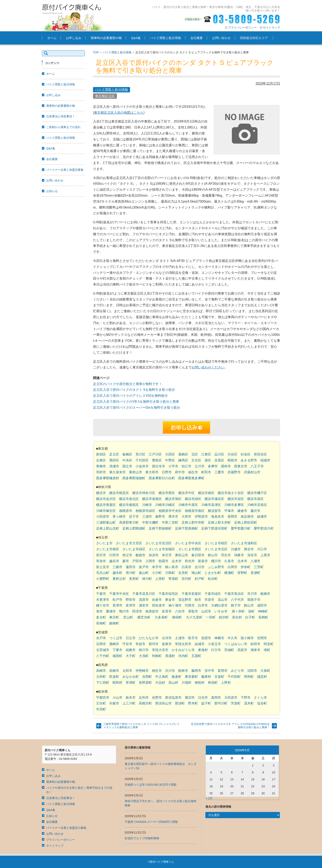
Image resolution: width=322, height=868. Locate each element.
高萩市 (242, 650)
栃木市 (131, 698)
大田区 (170, 454)
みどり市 (237, 671)
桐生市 (157, 671)
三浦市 (147, 517)
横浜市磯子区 (257, 493)
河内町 (183, 656)
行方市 (216, 650)
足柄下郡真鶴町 (186, 528)
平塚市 (229, 511)
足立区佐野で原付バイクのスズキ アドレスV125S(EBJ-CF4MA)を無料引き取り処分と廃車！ (230, 726)
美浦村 (170, 656)
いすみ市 (221, 611)
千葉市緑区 (213, 594)
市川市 (252, 594)
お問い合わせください (208, 367)
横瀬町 (229, 573)
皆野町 (242, 573)
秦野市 (160, 517)
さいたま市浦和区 (244, 543)
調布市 (226, 466)
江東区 (206, 454)
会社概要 (197, 38)
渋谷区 (232, 454)
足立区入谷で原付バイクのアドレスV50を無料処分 (130, 396)
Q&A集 (136, 38)
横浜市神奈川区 (144, 493)
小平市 (173, 466)
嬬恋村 (262, 677)
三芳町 (259, 567)
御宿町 (177, 617)
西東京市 (241, 466)
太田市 (127, 671)
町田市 (206, 472)
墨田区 (114, 460)
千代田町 (234, 677)
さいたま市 (104, 543)
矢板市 (114, 703)
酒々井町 (238, 611)
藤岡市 (196, 671)
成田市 (262, 605)
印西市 (190, 605)
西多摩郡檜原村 (108, 478)
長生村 (237, 617)
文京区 (196, 460)
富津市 (131, 605)
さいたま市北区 (216, 549)
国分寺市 (159, 466)
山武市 (206, 611)
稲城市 (265, 460)
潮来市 (255, 650)
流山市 (223, 600)
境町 (267, 650)
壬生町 (101, 703)
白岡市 (232, 567)
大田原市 (231, 698)
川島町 (170, 573)
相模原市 (126, 511)
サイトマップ (271, 28)
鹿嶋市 (114, 644)
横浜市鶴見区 (119, 493)
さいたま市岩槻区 (162, 549)
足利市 (144, 698)
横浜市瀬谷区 (214, 499)
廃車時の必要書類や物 (106, 38)
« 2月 (209, 798)
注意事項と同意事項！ (61, 116)
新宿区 (101, 454)
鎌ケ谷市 (103, 605)
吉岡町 (147, 677)
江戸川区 (155, 454)
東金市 (170, 600)
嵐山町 (144, 573)
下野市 (246, 698)
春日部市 (198, 555)
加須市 (154, 555)
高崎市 (101, 671)
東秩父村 (119, 579)
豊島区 (157, 460)
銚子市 (236, 605)
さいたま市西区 (190, 549)
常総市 (140, 644)
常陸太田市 (183, 644)
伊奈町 (246, 567)
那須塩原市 (173, 698)
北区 (195, 454)
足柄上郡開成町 (134, 528)
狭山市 (213, 555)
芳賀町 (236, 703)
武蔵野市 (234, 472)
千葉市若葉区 (191, 594)
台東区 (101, 460)
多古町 (101, 617)
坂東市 (167, 644)
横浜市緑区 (193, 499)
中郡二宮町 (170, 522)
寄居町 (173, 579)
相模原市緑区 (145, 511)
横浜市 (101, 493)
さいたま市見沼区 (159, 543)
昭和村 (117, 683)
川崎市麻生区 (106, 511)
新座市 (203, 561)
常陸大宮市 (160, 650)
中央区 (127, 460)
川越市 (236, 549)
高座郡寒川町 (129, 522)
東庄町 (114, 617)
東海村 (203, 650)
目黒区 (219, 460)
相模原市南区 (195, 511)
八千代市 (237, 600)
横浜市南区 (206, 493)
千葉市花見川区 (144, 594)
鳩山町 (196, 573)
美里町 (134, 579)
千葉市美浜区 (234, 594)
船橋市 (265, 594)
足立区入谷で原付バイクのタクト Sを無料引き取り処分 (134, 390)
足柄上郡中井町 (193, 522)
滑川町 (131, 573)
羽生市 (226, 555)
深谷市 (252, 555)
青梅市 (101, 466)
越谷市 (114, 561)
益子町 (206, 703)
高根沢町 (145, 703)
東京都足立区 (105, 96)
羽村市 (101, 472)
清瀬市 (114, 466)
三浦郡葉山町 (106, 522)
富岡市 (223, 671)
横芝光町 (144, 617)
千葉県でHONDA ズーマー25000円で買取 (151, 822)
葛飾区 (183, 454)
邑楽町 (114, 677)
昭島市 (232, 460)
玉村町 (101, 677)
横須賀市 (214, 511)
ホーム (52, 38)
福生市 (193, 472)
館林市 (183, 671)
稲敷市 (131, 650)
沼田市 (252, 671)
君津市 (117, 605)
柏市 (198, 600)
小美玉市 (214, 644)
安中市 (209, 671)
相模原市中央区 (170, 511)
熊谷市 (249, 549)
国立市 (127, 466)
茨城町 (229, 650)
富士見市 (103, 567)
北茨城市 (103, 650)
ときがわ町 (213, 573)
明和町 (249, 677)
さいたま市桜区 (216, 543)
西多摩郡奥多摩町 (191, 478)
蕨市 (126, 561)
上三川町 (129, 703)
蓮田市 (131, 567)
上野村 (226, 683)
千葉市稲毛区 (168, 594)
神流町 (213, 683)
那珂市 (154, 644)
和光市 (190, 561)
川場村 (186, 683)
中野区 (170, 460)
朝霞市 (163, 561)
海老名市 (218, 517)
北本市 (242, 561)
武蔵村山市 (252, 472)
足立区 (114, 454)
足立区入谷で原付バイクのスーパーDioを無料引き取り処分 (137, 408)
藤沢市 (255, 511)
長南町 (101, 623)
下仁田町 (103, 683)
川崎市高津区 (211, 505)
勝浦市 (111, 611)
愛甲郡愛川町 (241, 528)
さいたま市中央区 (188, 543)
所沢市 (101, 555)
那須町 (180, 703)
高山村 (173, 683)
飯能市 (140, 555)
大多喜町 (161, 617)
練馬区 (183, 460)
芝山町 (128, 617)
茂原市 (144, 600)
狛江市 (186, 466)
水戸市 (101, 638)
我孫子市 (254, 600)
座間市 (232, 517)
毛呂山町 (103, 573)
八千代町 (103, 656)
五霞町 (196, 656)
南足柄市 (247, 517)
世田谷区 (260, 454)
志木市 (177, 561)
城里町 (117, 656)
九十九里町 (194, 617)
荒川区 (140, 454)
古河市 (167, 638)
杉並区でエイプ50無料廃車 (142, 838)
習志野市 (185, 600)
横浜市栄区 (236, 499)
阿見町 (269, 644)
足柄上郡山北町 (108, 528)
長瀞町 (255, 573)
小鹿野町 (103, 579)
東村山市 (136, 472)
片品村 (160, 683)
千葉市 (101, 594)
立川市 (200, 466)
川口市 (262, 549)
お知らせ (52, 191)
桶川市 (216, 561)
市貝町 (101, 709)
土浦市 (180, 638)
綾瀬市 (262, 517)
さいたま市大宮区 (129, 543)
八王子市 (257, 466)
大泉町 (265, 671)
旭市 (99, 611)
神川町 (147, 579)
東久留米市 (117, 472)
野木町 (193, 703)
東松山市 (182, 555)
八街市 (180, 611)
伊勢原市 (201, 517)
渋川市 (170, 671)
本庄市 (167, 555)
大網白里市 (219, 605)
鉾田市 (255, 644)
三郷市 (117, 567)
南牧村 (200, 683)
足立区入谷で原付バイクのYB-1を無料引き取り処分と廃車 (136, 402)
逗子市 (134, 517)
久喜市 (229, 561)
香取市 (193, 611)
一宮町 (211, 617)
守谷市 (127, 644)
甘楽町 (219, 677)
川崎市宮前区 (257, 505)
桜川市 (144, 650)
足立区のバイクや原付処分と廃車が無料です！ (128, 384)
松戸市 (117, 600)
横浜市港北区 (129, 499)
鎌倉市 (242, 511)
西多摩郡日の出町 (162, 478)
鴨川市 (124, 611)
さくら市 (260, 698)
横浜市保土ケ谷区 (231, 493)
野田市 (131, 600)
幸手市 (157, 567)
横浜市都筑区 (129, 505)
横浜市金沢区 (106, 499)
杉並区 (246, 454)
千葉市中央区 (119, 594)
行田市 (114, 555)
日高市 (186, 567)
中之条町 (162, 677)
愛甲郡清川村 (264, 528)
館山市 (249, 605)
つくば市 (116, 638)
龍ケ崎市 (247, 638)
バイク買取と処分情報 (166, 38)
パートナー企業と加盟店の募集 (66, 828)
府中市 (180, 472)
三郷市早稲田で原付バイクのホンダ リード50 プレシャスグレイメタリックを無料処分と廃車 (142, 726)
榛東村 (206, 677)
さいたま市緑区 (134, 549)
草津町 (131, 683)
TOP (96, 52)
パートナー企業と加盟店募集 (65, 170)
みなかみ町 (131, 677)
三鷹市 (219, 472)
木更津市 (103, 600)
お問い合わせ (221, 38)
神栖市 (219, 638)
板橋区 (127, 454)
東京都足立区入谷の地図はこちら (119, 113)
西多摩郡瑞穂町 (134, 478)
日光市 (203, 698)
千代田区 (142, 460)
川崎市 (147, 505)
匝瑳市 (137, 611)
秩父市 (127, 555)
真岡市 (216, 698)
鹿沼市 (190, 698)
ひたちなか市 (149, 638)
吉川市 (200, 567)
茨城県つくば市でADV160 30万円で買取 (151, 785)
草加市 (101, 561)
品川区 (219, 454)
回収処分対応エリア (254, 38)
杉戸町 (200, 579)
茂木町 (249, 703)
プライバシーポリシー (242, 28)
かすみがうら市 (183, 650)
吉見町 (183, 573)
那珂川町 (221, 703)
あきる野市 (249, 460)
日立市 (131, 638)
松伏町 (213, 579)
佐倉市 (157, 600)
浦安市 (144, 605)
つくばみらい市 (236, 644)
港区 (208, 460)
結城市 (200, 644)
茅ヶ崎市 (119, 517)
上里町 (160, 579)
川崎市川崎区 (165, 505)
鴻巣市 (239, 555)
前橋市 (114, 671)
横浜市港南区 (152, 499)
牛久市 (232, 638)
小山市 (117, 698)
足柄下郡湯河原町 (214, 528)
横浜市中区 (186, 493)
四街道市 (159, 605)
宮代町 (186, 579)
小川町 (157, 573)
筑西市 (206, 638)
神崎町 (263, 611)
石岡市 (101, 644)
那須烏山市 (163, 703)
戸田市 (137, 561)
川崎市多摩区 (234, 505)
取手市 (193, 638)
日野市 (167, 472)
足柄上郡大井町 (219, 522)
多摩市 (213, 466)
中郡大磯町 (150, 522)
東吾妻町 (191, 677)
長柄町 (263, 617)
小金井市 (142, 466)
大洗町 (144, 656)
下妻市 (117, 650)
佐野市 (157, 698)
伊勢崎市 (142, 671)
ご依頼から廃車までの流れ (63, 127)
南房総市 (152, 611)
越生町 (117, 573)
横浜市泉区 (255, 499)
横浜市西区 (167, 493)
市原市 (209, 600)
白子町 (250, 617)
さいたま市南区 (108, 549)
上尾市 (265, 555)
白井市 (203, 605)
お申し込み (74, 38)
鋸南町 (114, 623)
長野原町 (145, 683)
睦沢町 (224, 617)
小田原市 (103, 517)
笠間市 (262, 638)
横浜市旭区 (173, 499)
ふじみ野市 (216, 567)
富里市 (167, 611)
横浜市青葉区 (106, 505)
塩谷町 (262, 703)
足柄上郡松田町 (246, 522)
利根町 (157, 656)
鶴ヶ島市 (172, 567)
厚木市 (173, 517)
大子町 (131, 656)
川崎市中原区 (188, 505)
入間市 (150, 561)
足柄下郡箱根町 (160, 528)
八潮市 (255, 561)
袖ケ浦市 (175, 605)
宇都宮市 (103, 698)
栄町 (251, 611)
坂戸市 (144, 567)
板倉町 (177, 677)
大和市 (186, 517)
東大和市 (152, 472)
